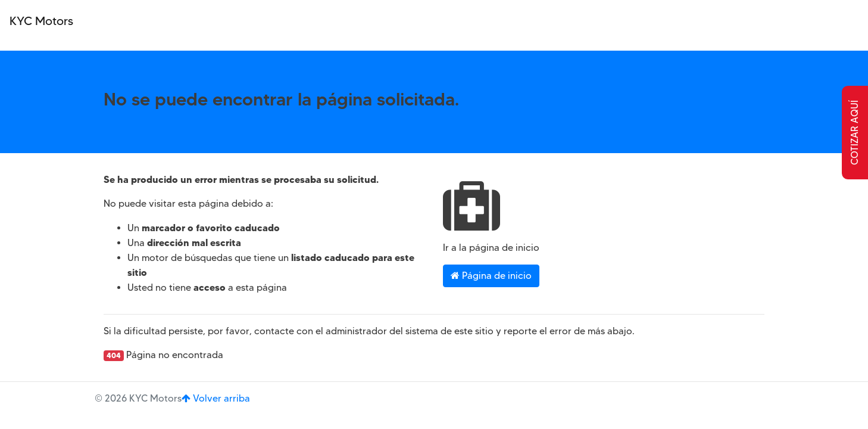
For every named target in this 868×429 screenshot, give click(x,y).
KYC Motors (41, 21)
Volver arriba (216, 398)
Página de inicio (491, 276)
